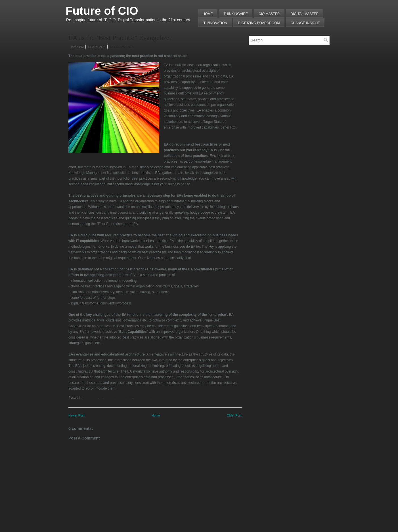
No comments (122, 47)
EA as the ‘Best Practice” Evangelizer (120, 38)
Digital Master (305, 14)
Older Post (234, 415)
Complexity (91, 398)
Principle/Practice (146, 398)
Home (208, 14)
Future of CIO (102, 11)
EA (101, 398)
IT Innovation (215, 23)
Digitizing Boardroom (259, 23)
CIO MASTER (269, 14)
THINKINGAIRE (236, 14)
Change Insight (305, 23)
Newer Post (77, 415)
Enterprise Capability (119, 398)
